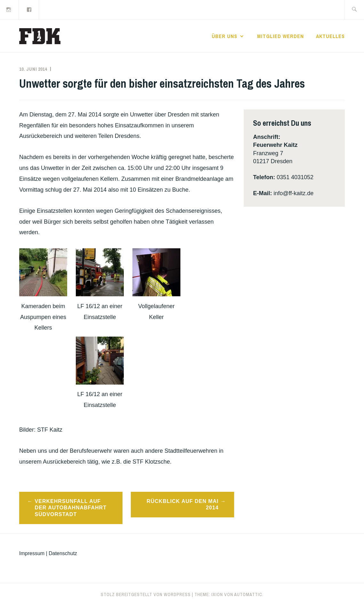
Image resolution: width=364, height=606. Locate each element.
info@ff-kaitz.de (293, 193)
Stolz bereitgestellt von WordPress (146, 594)
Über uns (225, 36)
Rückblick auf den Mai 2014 (182, 505)
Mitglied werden (281, 36)
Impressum (32, 553)
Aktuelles (330, 36)
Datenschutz (63, 553)
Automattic (248, 594)
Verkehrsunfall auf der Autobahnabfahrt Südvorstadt (71, 508)
